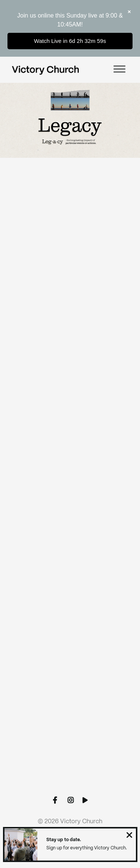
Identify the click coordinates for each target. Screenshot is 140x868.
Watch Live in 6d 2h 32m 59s (70, 41)
